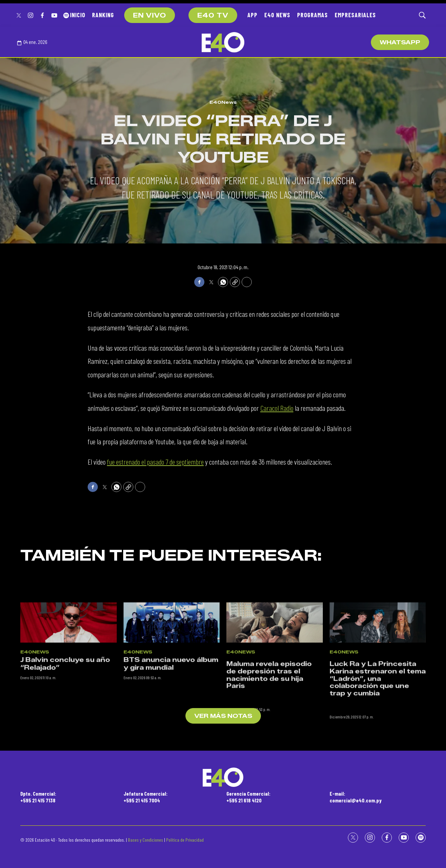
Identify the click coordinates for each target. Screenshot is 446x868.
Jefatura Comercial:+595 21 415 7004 (146, 797)
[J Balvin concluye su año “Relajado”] (69, 674)
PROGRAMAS (313, 15)
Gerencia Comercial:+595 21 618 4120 (248, 797)
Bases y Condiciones (146, 840)
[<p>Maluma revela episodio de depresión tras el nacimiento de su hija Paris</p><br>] (275, 674)
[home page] (223, 42)
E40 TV (213, 16)
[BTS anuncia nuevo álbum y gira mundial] (172, 674)
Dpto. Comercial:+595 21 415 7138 (38, 797)
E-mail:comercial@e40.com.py (356, 797)
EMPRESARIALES (355, 15)
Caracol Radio (277, 408)
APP (252, 15)
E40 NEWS (277, 15)
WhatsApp (400, 42)
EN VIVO (150, 16)
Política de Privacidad (185, 840)
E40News (223, 102)
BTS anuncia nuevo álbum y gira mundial (171, 716)
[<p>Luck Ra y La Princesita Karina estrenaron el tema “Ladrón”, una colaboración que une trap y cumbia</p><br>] (378, 674)
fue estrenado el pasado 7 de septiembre (155, 462)
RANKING (103, 15)
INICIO (78, 15)
